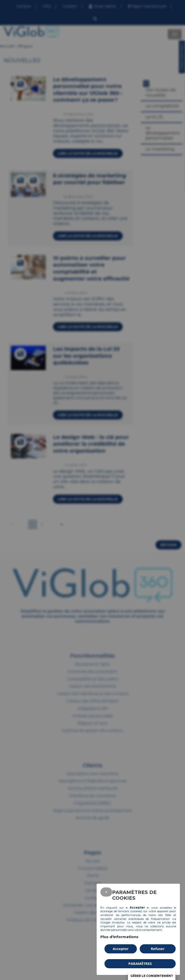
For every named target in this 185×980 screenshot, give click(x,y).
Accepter (121, 949)
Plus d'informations (119, 937)
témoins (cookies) (130, 911)
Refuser (158, 949)
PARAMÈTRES (140, 963)
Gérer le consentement (152, 976)
